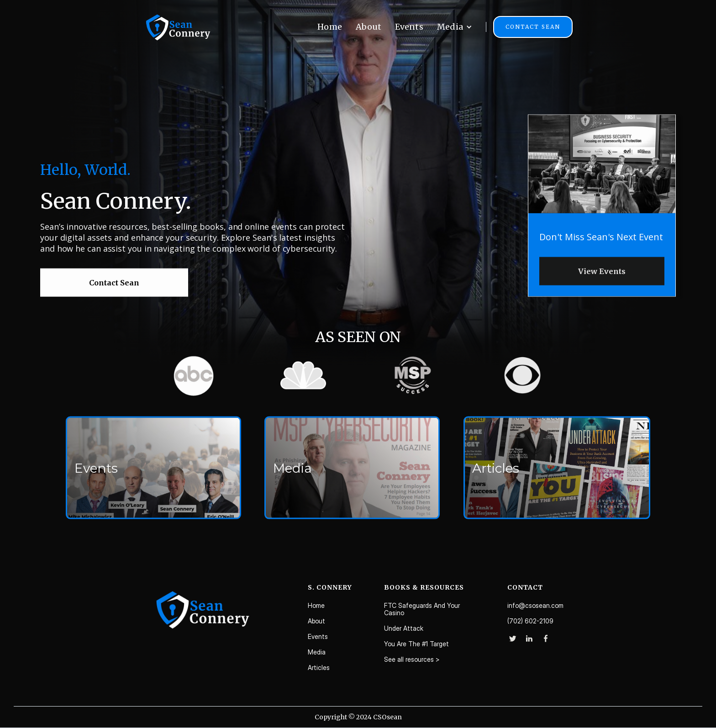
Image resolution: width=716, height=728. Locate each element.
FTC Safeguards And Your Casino (422, 609)
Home (330, 27)
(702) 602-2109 (530, 621)
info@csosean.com (535, 606)
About (369, 27)
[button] (455, 27)
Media (317, 652)
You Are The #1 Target (416, 644)
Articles (319, 668)
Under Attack (404, 628)
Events (409, 27)
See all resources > (412, 659)
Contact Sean (533, 27)
